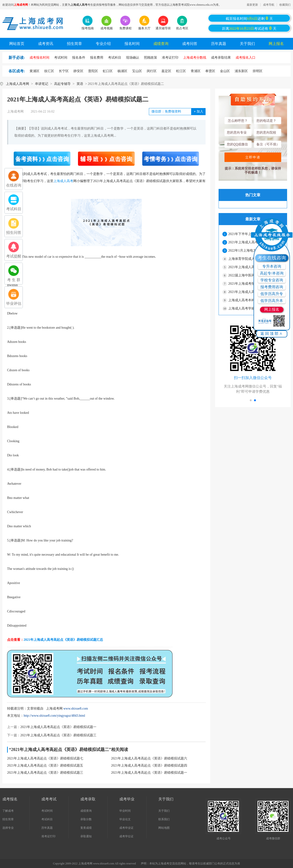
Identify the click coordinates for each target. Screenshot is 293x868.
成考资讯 (46, 44)
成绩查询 (161, 44)
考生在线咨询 (272, 258)
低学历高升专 (272, 294)
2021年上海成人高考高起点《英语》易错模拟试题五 (45, 765)
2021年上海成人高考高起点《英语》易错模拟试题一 (58, 727)
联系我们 (164, 819)
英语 (80, 84)
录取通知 (86, 836)
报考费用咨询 (272, 287)
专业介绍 (103, 44)
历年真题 (219, 44)
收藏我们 (285, 5)
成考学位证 (126, 836)
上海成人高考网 (17, 84)
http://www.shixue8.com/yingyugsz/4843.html (54, 716)
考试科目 (47, 819)
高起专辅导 (62, 84)
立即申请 (253, 157)
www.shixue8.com (76, 709)
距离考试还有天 (249, 28)
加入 (198, 111)
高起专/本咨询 (272, 273)
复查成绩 (86, 828)
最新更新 (252, 5)
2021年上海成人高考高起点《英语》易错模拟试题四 (149, 765)
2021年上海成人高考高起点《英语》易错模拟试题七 (45, 758)
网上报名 (276, 44)
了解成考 (8, 811)
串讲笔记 (42, 84)
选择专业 (8, 828)
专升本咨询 (272, 266)
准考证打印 (48, 836)
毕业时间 (125, 811)
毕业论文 (125, 819)
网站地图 (164, 828)
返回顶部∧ (272, 334)
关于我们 (247, 44)
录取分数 (86, 819)
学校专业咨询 (272, 280)
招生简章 (74, 44)
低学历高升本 (272, 301)
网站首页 (17, 44)
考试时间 (47, 811)
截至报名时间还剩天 (249, 18)
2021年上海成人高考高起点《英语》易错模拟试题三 (58, 735)
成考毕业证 (126, 828)
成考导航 (269, 5)
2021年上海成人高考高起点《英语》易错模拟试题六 (149, 758)
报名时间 (132, 44)
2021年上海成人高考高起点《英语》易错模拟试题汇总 (63, 640)
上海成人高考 (63, 181)
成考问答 (190, 44)
